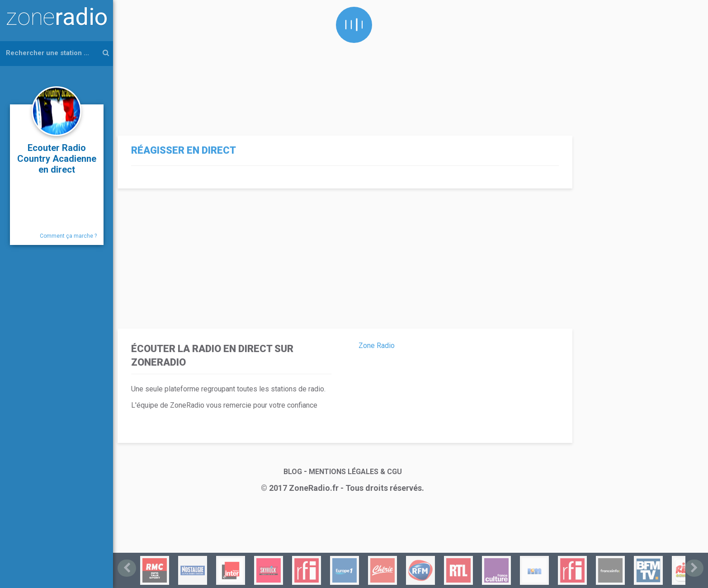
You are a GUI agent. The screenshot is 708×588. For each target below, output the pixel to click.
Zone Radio (377, 346)
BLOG (293, 472)
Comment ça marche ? (68, 236)
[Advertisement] (343, 63)
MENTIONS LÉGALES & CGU (355, 472)
